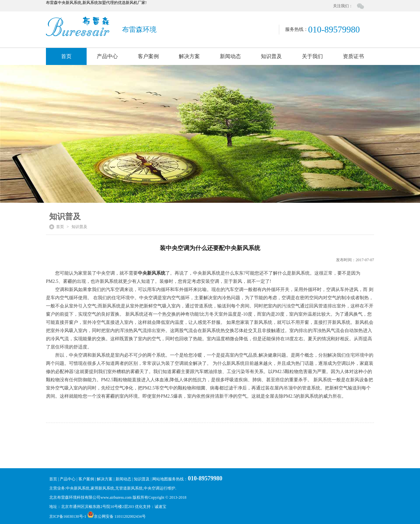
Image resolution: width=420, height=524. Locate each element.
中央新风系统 (152, 273)
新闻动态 (230, 56)
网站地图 (160, 479)
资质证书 (353, 56)
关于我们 (312, 56)
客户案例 (148, 56)
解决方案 (189, 56)
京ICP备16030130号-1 (68, 516)
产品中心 (107, 56)
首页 (66, 56)
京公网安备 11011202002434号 (116, 516)
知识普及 (271, 56)
